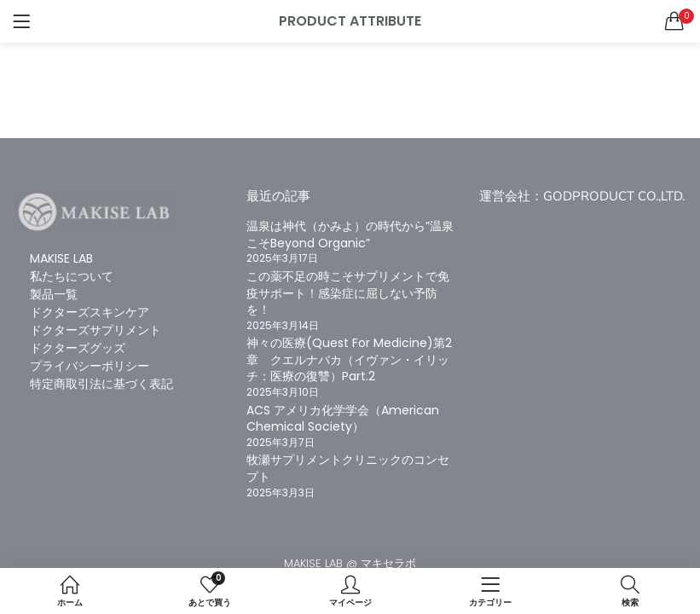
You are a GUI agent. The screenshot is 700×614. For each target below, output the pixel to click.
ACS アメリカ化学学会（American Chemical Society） (343, 419)
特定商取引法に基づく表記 (101, 384)
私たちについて (72, 276)
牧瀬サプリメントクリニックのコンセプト (348, 468)
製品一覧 (54, 294)
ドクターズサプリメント (95, 330)
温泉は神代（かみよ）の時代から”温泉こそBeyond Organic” (350, 235)
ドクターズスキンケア (90, 312)
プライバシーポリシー (90, 366)
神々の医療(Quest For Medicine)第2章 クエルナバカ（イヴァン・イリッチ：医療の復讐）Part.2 (349, 359)
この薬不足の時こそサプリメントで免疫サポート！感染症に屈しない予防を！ (348, 293)
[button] (674, 21)
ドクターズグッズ (78, 348)
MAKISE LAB (61, 258)
